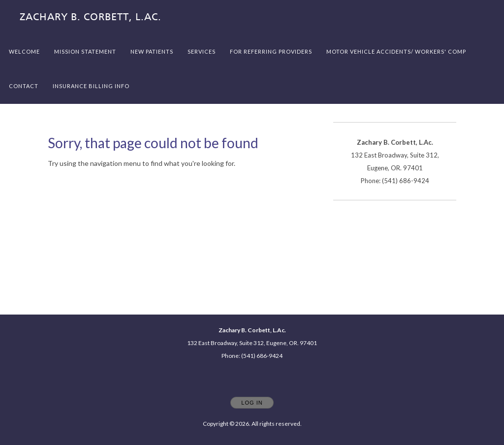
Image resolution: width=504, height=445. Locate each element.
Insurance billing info (91, 86)
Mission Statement (85, 51)
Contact (24, 86)
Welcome (24, 51)
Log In (252, 403)
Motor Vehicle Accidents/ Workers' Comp (396, 51)
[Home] (91, 17)
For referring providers (271, 51)
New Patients (152, 51)
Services (202, 51)
